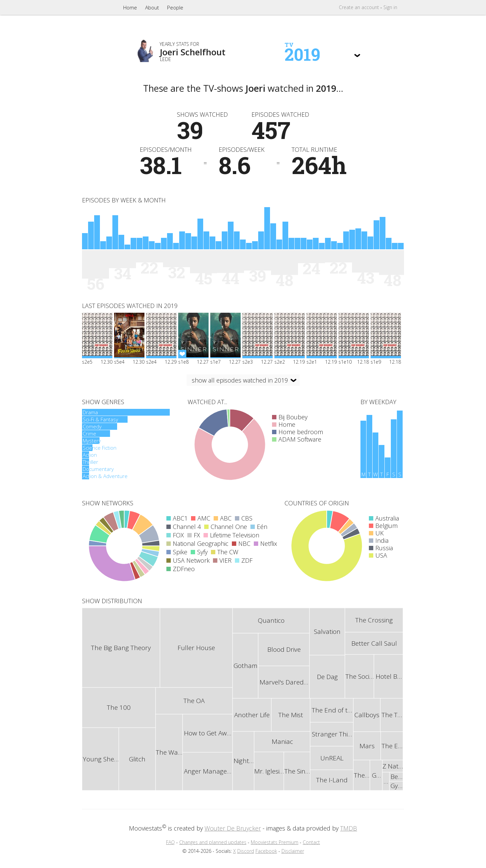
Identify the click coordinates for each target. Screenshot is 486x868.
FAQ (170, 842)
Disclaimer (293, 851)
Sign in (390, 7)
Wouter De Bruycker (233, 828)
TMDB (349, 828)
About (152, 7)
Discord (246, 851)
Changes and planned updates (213, 842)
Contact (311, 842)
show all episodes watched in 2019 (240, 380)
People (175, 7)
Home (130, 7)
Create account (359, 7)
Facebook (266, 851)
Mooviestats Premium (275, 842)
